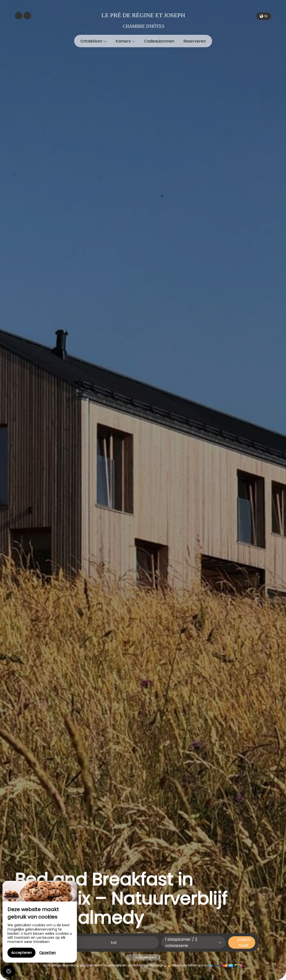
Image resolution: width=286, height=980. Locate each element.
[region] (40, 922)
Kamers (125, 41)
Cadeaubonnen (159, 41)
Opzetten (48, 953)
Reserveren (195, 41)
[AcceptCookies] (9, 971)
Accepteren (21, 953)
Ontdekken (94, 41)
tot (114, 943)
